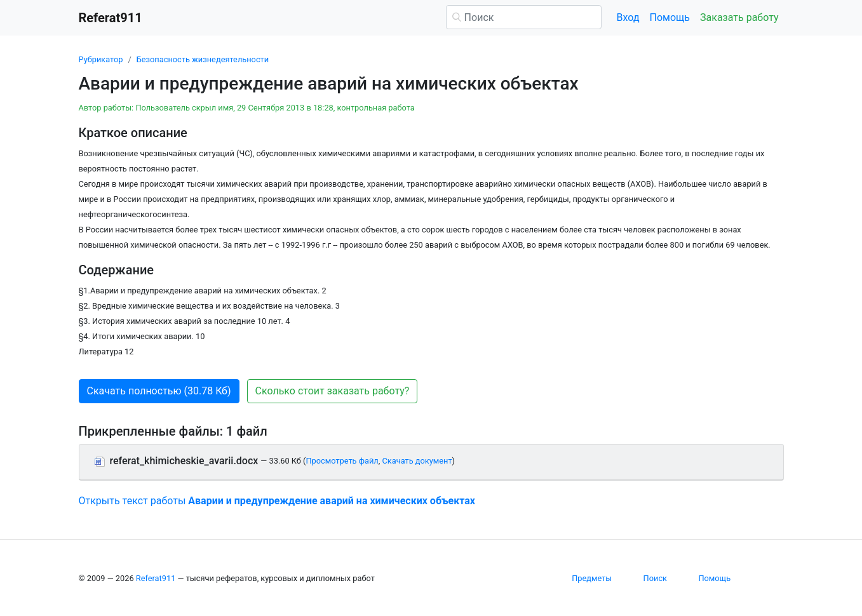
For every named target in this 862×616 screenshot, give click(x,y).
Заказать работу (739, 17)
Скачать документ (417, 461)
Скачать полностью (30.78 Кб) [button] (159, 391)
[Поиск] (524, 17)
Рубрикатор (101, 59)
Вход (628, 17)
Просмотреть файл (342, 461)
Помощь (670, 17)
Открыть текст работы (277, 501)
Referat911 (156, 578)
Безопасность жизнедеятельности (203, 59)
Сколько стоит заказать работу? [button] (333, 391)
